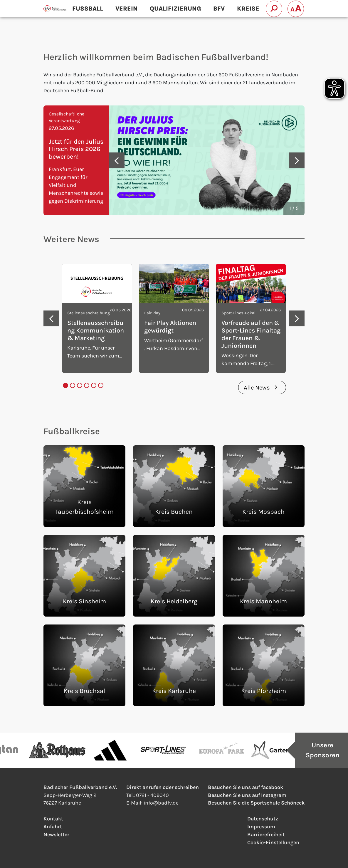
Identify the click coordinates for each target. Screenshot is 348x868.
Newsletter (56, 835)
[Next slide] (297, 160)
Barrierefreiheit (266, 835)
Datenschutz (263, 819)
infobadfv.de (161, 803)
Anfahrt (53, 827)
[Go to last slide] (117, 160)
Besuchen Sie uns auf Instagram (247, 795)
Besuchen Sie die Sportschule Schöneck (256, 803)
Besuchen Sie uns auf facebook (246, 787)
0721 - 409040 (152, 795)
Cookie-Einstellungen (273, 843)
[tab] (65, 385)
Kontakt (53, 819)
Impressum (261, 827)
